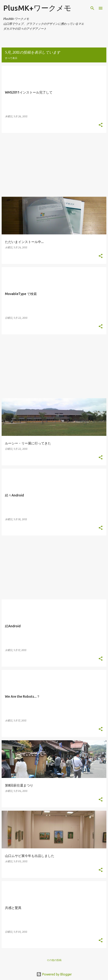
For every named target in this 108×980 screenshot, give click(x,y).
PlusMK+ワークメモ (37, 8)
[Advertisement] (54, 165)
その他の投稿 (54, 960)
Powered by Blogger (54, 974)
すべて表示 (11, 58)
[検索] (92, 8)
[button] (101, 125)
